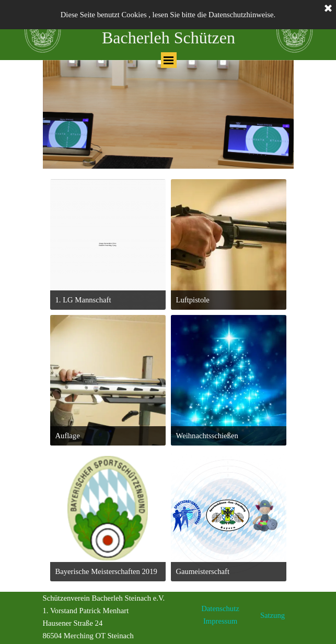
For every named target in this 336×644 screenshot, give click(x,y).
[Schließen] (328, 9)
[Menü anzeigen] (169, 60)
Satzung (273, 615)
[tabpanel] (168, 114)
